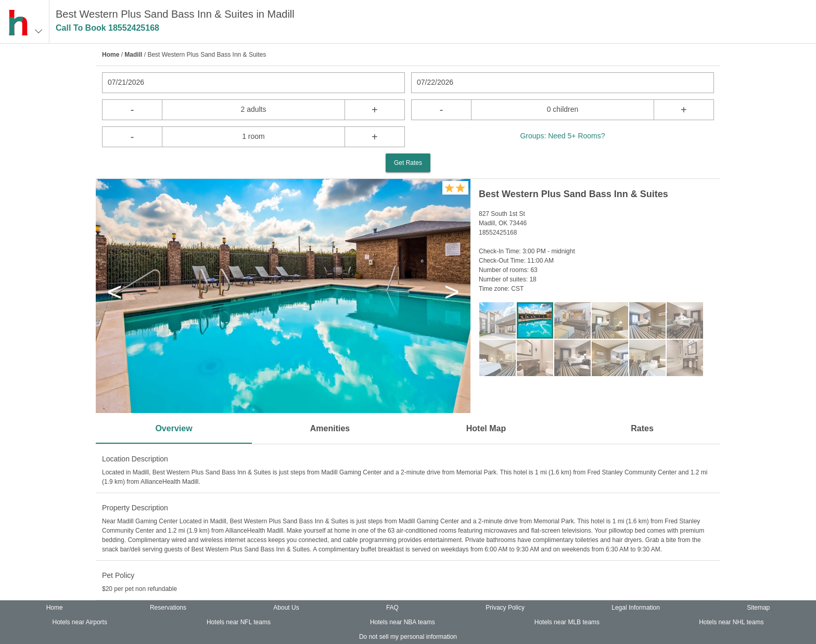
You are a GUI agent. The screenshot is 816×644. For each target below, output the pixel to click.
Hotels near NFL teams (239, 622)
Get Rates (408, 163)
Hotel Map (486, 428)
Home (111, 55)
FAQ (392, 608)
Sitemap (758, 608)
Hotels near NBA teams (403, 622)
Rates (642, 428)
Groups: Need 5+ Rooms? (562, 136)
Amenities (330, 428)
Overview (174, 428)
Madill (133, 55)
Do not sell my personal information (408, 637)
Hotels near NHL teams (731, 622)
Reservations (168, 608)
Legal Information (636, 608)
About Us (286, 608)
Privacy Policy (505, 608)
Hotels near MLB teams (567, 622)
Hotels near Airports (80, 622)
